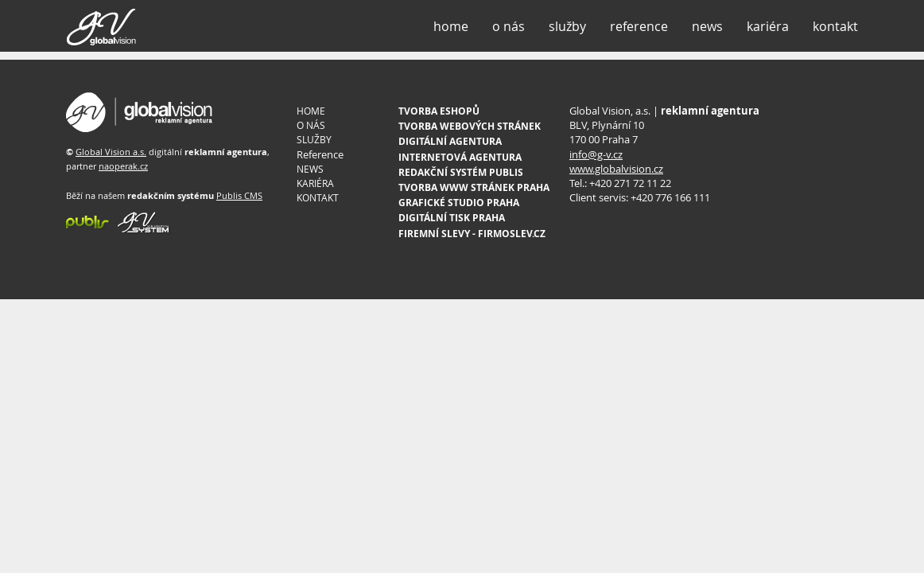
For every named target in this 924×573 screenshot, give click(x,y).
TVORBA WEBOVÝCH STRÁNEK (470, 126)
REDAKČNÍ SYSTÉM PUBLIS (461, 172)
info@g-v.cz (596, 154)
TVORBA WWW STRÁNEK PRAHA (474, 187)
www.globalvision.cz (616, 169)
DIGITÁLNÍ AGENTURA (450, 141)
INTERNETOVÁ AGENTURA (460, 157)
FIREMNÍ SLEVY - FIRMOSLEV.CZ (472, 234)
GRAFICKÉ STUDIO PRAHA (459, 203)
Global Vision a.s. (111, 152)
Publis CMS (239, 195)
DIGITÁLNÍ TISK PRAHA (452, 218)
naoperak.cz (123, 166)
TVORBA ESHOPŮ (439, 111)
